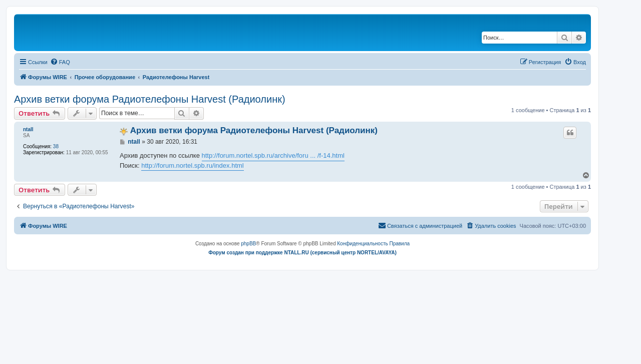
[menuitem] (60, 62)
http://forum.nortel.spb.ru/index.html (192, 165)
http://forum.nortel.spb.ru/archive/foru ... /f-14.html (273, 155)
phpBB (248, 244)
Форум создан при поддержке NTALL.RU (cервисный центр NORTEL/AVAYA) (302, 253)
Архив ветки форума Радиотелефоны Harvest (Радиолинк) (150, 99)
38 (56, 146)
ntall (28, 129)
